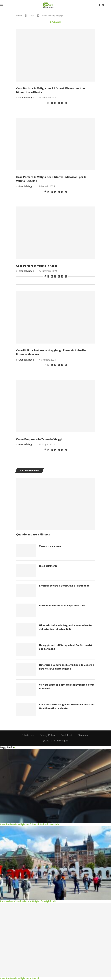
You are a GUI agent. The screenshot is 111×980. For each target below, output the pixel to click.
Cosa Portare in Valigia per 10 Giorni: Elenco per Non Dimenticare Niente (65, 706)
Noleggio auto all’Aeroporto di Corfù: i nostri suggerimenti (66, 647)
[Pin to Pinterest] (48, 103)
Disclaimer (84, 735)
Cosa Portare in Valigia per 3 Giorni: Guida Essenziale (30, 824)
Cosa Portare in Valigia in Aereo (37, 266)
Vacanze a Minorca (50, 546)
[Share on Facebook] (45, 103)
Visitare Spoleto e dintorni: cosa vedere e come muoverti (64, 686)
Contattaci (66, 735)
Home (19, 16)
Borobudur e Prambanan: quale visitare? (63, 605)
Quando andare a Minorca (33, 534)
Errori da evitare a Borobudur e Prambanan (65, 586)
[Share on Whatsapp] (52, 103)
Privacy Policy (47, 735)
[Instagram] (103, 5)
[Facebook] (99, 5)
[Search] (109, 5)
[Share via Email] (66, 103)
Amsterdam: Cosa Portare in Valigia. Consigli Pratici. (29, 901)
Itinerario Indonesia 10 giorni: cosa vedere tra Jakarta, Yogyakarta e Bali (66, 627)
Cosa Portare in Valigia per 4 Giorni (19, 978)
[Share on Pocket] (59, 103)
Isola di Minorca (49, 566)
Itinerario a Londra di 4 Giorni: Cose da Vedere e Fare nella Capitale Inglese (67, 667)
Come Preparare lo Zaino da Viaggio (40, 439)
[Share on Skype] (62, 103)
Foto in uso (28, 735)
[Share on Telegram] (55, 103)
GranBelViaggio (26, 98)
